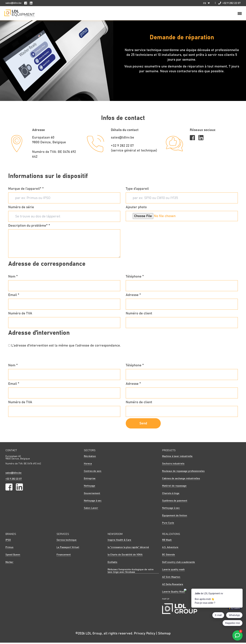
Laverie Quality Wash (174, 593)
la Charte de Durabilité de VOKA (125, 556)
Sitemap (164, 635)
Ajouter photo (136, 208)
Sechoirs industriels (173, 465)
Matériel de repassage (174, 487)
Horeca (88, 465)
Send (143, 425)
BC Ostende (169, 556)
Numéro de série (21, 208)
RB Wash (167, 541)
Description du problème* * (29, 227)
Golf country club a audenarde (179, 564)
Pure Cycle (168, 524)
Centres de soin (93, 472)
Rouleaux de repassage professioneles (183, 472)
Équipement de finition (175, 517)
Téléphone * (135, 278)
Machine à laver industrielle (177, 458)
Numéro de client (139, 315)
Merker (9, 564)
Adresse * (133, 296)
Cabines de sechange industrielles (181, 480)
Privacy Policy (145, 635)
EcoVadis (112, 564)
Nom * (13, 278)
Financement (64, 556)
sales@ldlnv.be (13, 3)
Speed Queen (13, 556)
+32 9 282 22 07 (229, 3)
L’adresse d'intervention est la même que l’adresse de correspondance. (66, 347)
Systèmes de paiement (175, 502)
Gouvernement (92, 495)
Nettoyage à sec (93, 502)
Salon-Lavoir (91, 509)
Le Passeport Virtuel (68, 549)
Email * (14, 296)
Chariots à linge (171, 495)
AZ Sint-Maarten (171, 578)
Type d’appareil (137, 190)
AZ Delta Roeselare (173, 586)
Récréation (90, 458)
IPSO (8, 541)
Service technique (67, 541)
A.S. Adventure (170, 549)
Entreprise (90, 480)
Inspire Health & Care (119, 541)
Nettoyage (90, 487)
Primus (9, 549)
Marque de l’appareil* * (26, 190)
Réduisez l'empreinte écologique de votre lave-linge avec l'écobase (131, 572)
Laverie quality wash (173, 571)
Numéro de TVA (20, 315)
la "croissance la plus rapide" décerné (128, 549)
